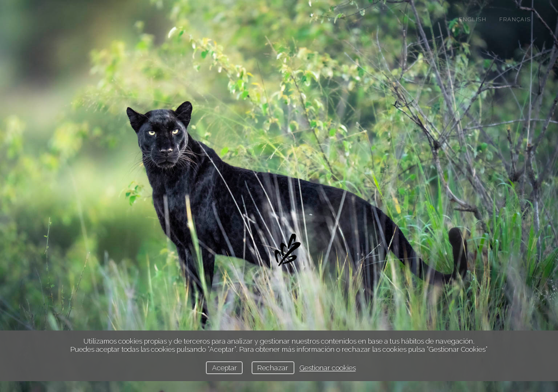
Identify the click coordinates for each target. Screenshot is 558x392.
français (515, 19)
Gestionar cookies (328, 368)
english (473, 19)
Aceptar (225, 368)
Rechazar (273, 368)
